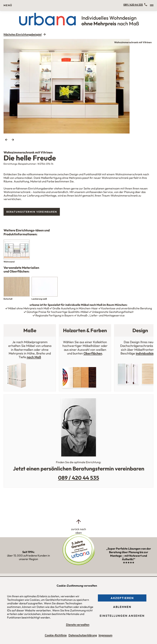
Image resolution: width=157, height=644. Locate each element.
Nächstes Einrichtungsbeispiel (23, 34)
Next (13, 140)
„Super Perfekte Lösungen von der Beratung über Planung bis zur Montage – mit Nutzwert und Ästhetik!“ (129, 555)
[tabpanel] (78, 86)
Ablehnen (122, 607)
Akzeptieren (122, 598)
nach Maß (34, 357)
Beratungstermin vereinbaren (32, 212)
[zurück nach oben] (79, 527)
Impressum (105, 635)
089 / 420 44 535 (133, 5)
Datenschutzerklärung (83, 635)
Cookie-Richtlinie (56, 635)
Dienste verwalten (78, 625)
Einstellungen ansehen (122, 616)
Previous (6, 140)
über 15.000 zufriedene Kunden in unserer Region (28, 555)
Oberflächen (93, 353)
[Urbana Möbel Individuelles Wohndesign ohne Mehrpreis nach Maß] (78, 19)
